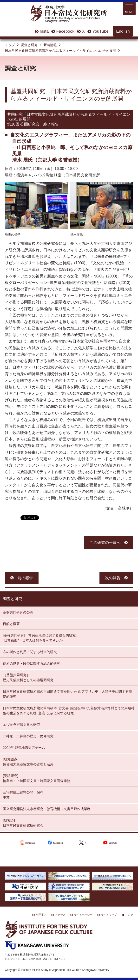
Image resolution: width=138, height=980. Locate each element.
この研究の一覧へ (105, 543)
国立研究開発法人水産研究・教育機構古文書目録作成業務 (47, 809)
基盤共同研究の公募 (18, 612)
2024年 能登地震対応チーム (24, 748)
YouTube (100, 31)
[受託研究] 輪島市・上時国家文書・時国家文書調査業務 (37, 778)
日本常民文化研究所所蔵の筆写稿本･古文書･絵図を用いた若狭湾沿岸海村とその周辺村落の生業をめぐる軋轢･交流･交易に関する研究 (69, 711)
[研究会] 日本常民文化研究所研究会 (23, 823)
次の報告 (113, 578)
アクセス (60, 915)
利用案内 (41, 915)
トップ (10, 45)
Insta (44, 31)
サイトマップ (109, 915)
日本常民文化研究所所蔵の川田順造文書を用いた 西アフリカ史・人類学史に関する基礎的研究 (67, 694)
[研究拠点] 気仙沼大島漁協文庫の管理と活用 (28, 762)
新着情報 (50, 45)
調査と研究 (29, 45)
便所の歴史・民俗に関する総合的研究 (32, 663)
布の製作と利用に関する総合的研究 (30, 652)
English (123, 31)
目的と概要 (11, 624)
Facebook (65, 31)
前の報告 (25, 578)
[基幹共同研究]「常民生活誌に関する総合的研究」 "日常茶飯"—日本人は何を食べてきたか (41, 638)
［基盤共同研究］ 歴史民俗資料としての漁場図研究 (28, 677)
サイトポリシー (83, 915)
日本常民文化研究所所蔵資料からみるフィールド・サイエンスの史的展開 (60, 51)
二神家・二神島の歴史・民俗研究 (28, 736)
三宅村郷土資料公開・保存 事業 (23, 795)
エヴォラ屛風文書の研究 (21, 725)
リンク (129, 915)
